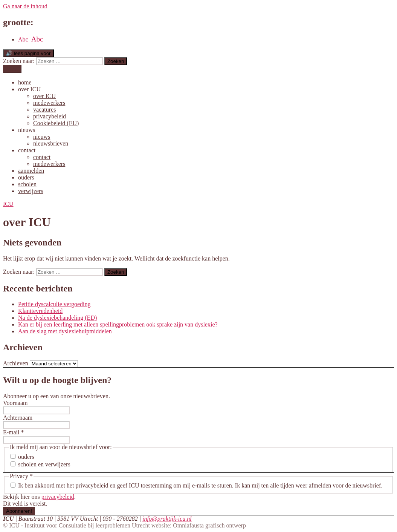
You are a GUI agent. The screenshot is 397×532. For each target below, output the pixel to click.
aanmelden (31, 171)
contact (27, 150)
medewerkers (49, 103)
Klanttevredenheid (40, 311)
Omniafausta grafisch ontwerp (209, 525)
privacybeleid (50, 116)
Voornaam (15, 403)
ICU (14, 525)
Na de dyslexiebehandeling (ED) (57, 318)
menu (12, 69)
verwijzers (31, 191)
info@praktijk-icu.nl (167, 519)
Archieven (16, 363)
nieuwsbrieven (51, 143)
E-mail (14, 432)
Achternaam (18, 418)
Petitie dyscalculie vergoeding (54, 304)
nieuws (27, 130)
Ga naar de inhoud (25, 6)
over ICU (29, 89)
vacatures (44, 110)
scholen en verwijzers (40, 464)
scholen (27, 184)
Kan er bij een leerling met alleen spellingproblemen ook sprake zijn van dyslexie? (118, 324)
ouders (26, 177)
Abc (23, 39)
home (25, 82)
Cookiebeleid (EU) (56, 123)
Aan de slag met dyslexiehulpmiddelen (65, 331)
